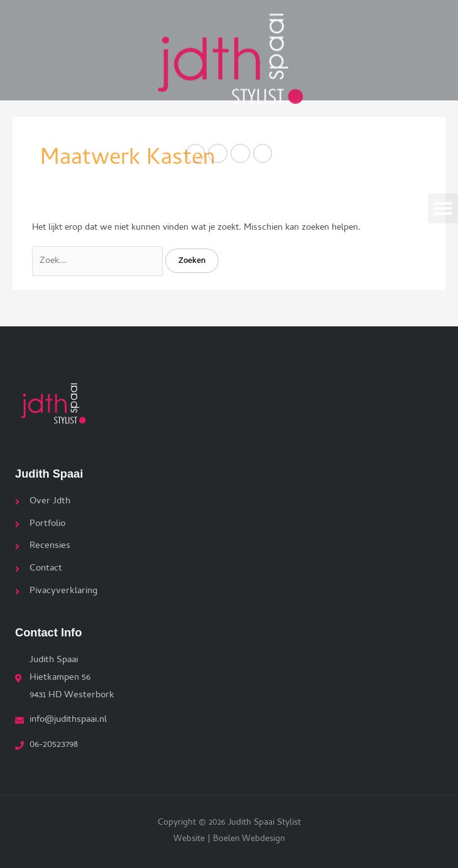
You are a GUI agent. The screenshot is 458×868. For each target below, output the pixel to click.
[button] (443, 205)
